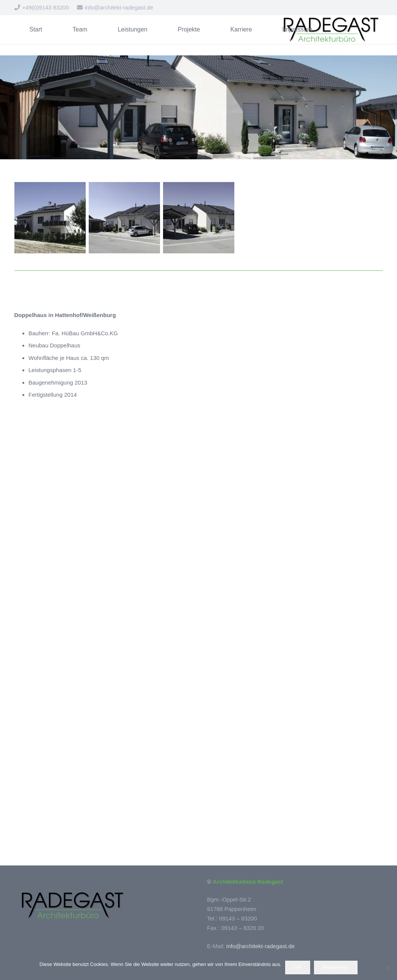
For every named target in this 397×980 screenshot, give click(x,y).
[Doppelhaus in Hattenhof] (124, 218)
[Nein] (388, 967)
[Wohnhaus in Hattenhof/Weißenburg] (50, 218)
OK (298, 967)
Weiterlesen (336, 967)
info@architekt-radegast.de (260, 946)
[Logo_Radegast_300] (330, 30)
